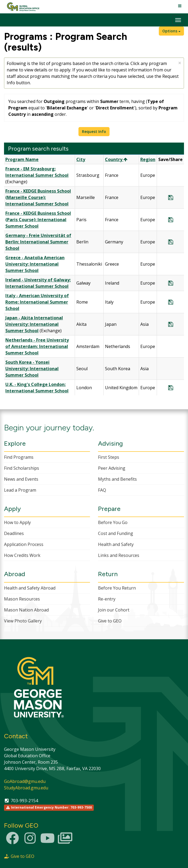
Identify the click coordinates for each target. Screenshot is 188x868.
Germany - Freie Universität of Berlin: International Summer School (38, 242)
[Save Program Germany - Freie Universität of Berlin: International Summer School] (171, 242)
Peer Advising (112, 468)
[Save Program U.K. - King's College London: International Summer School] (171, 388)
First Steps (109, 457)
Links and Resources (119, 555)
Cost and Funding (116, 533)
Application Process (24, 544)
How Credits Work (22, 555)
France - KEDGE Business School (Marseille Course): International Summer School (38, 197)
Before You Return (117, 588)
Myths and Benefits (117, 479)
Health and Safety (116, 544)
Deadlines (14, 533)
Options (171, 31)
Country (116, 159)
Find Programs (19, 457)
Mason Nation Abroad (26, 610)
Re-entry (107, 599)
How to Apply (17, 522)
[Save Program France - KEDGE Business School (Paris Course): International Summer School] (171, 220)
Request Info (94, 131)
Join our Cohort (114, 610)
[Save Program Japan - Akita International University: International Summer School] (171, 324)
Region (148, 159)
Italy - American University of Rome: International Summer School (37, 302)
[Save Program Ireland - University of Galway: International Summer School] (171, 283)
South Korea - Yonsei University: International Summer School (32, 369)
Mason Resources (22, 599)
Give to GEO (110, 621)
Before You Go (113, 522)
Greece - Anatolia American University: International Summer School (35, 264)
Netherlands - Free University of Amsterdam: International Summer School (37, 346)
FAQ (102, 490)
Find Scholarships (22, 468)
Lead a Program (20, 490)
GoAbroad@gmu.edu (25, 781)
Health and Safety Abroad (30, 588)
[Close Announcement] (180, 63)
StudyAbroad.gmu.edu (26, 788)
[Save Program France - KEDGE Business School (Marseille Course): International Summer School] (171, 197)
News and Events (21, 479)
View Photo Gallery (23, 621)
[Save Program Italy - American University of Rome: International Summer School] (171, 302)
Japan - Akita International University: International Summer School (34, 324)
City (81, 159)
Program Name (22, 159)
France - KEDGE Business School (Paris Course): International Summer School (38, 220)
